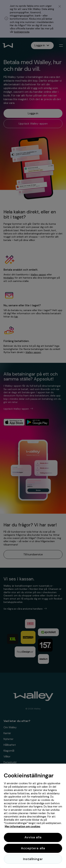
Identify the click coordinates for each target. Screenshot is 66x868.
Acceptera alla (33, 848)
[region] (33, 816)
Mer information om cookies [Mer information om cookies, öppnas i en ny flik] (23, 826)
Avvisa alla (33, 837)
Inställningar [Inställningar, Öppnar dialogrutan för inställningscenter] (33, 859)
